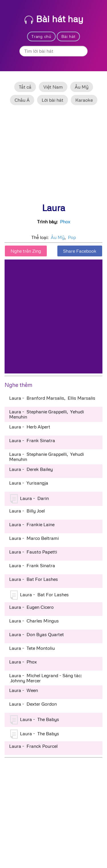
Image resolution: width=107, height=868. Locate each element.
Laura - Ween (24, 690)
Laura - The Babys (35, 720)
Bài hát (68, 36)
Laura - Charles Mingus (34, 621)
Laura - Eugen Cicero (31, 607)
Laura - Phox (23, 662)
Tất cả (25, 87)
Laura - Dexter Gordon (33, 704)
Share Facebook (80, 251)
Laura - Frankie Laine (32, 524)
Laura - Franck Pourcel (33, 746)
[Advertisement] (53, 156)
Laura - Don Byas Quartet (37, 634)
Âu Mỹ (82, 87)
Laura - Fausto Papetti (33, 552)
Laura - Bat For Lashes (34, 579)
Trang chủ (41, 36)
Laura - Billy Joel (27, 511)
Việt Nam (53, 87)
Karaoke (84, 100)
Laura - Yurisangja (29, 483)
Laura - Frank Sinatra (32, 440)
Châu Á (22, 100)
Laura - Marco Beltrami (34, 538)
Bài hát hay (54, 19)
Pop (72, 237)
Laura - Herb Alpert (30, 427)
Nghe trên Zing (26, 251)
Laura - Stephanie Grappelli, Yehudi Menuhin (47, 414)
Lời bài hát (53, 100)
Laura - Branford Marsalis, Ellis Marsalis (52, 398)
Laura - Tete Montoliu (32, 648)
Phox (65, 222)
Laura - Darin (30, 499)
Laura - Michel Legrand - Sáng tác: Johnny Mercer (46, 678)
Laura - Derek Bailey (31, 469)
